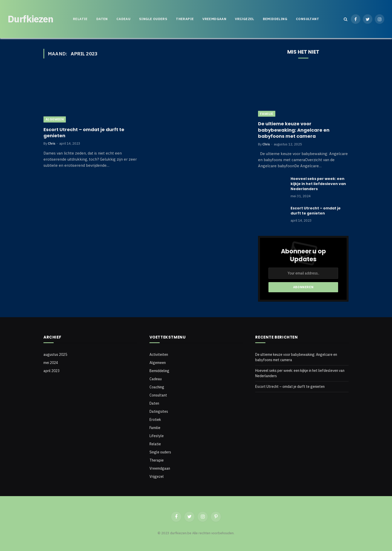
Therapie (185, 19)
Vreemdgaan (214, 19)
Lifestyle (157, 436)
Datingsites (159, 411)
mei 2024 (51, 363)
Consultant (307, 19)
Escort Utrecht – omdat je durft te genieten (84, 133)
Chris (52, 143)
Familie (267, 114)
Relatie (80, 19)
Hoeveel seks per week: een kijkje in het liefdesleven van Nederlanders (318, 184)
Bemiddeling (275, 19)
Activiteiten (159, 355)
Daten (102, 19)
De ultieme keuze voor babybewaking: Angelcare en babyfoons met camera (294, 130)
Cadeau (123, 19)
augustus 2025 (55, 355)
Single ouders (153, 19)
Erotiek (155, 420)
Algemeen (55, 119)
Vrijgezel (245, 19)
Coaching (157, 387)
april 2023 (51, 371)
